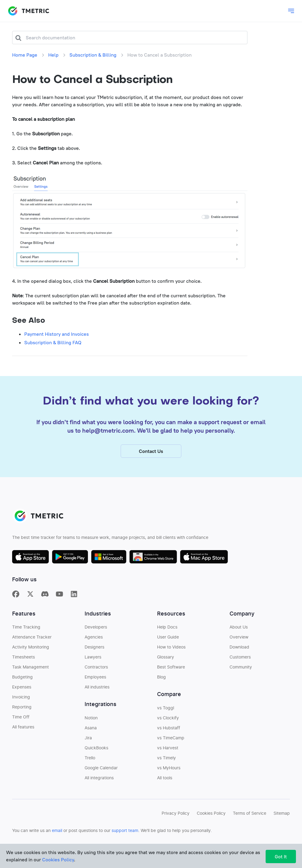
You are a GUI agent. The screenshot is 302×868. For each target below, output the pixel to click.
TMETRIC (29, 11)
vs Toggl (166, 710)
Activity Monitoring (31, 649)
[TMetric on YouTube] (59, 596)
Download (239, 649)
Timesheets (23, 659)
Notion (91, 720)
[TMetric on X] (30, 596)
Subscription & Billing (93, 55)
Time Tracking (26, 629)
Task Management (30, 669)
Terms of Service (250, 815)
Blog (161, 679)
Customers (240, 659)
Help (53, 55)
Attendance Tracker (32, 639)
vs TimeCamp (171, 740)
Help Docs (167, 629)
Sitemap (282, 815)
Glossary (166, 659)
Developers (96, 629)
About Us (239, 629)
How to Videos (171, 649)
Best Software (171, 669)
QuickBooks (96, 750)
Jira (88, 740)
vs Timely (166, 760)
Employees (95, 679)
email (57, 832)
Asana (91, 730)
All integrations (99, 780)
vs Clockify (168, 720)
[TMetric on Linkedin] (74, 596)
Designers (94, 649)
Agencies (94, 639)
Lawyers (93, 659)
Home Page (25, 55)
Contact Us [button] (151, 453)
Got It (281, 856)
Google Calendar (101, 770)
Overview (239, 639)
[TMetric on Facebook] (16, 596)
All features (23, 729)
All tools (165, 780)
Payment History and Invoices (57, 334)
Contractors (96, 669)
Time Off (21, 719)
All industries (97, 689)
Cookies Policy (211, 815)
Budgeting (22, 679)
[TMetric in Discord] (45, 596)
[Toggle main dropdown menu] (291, 11)
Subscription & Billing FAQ (53, 342)
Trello (90, 760)
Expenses (22, 689)
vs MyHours (169, 770)
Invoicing (21, 699)
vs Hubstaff (169, 730)
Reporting (22, 709)
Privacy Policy (176, 815)
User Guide (168, 639)
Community (241, 669)
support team (125, 832)
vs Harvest (168, 750)
